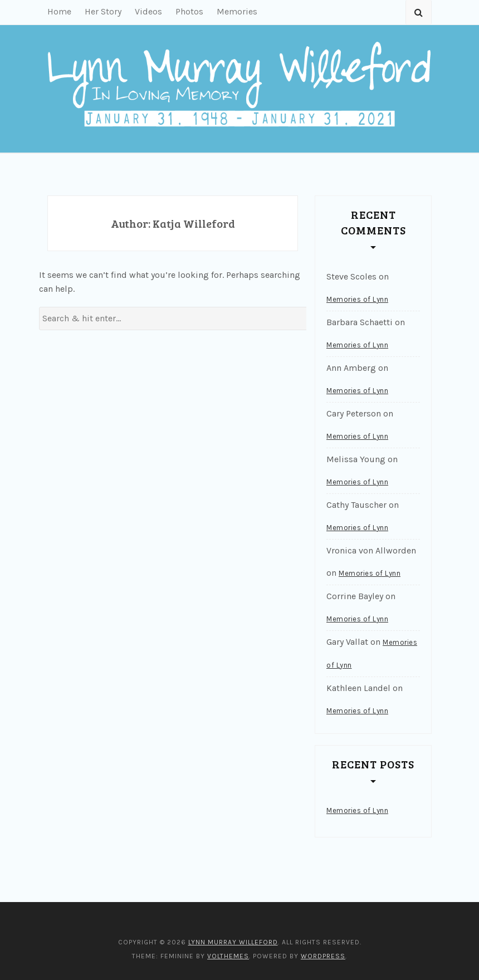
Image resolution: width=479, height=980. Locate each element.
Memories (237, 11)
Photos (189, 11)
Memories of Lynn (357, 299)
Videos (148, 11)
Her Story (103, 11)
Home (59, 11)
